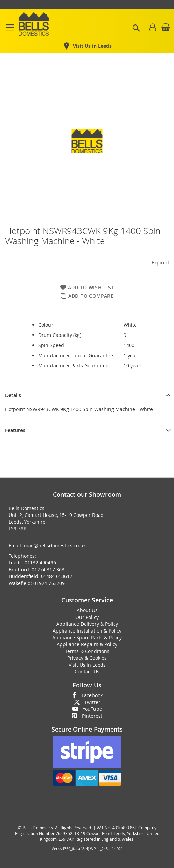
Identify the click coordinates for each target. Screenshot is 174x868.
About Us (87, 610)
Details (13, 395)
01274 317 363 (48, 569)
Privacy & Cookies (87, 658)
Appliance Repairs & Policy (87, 644)
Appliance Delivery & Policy (87, 624)
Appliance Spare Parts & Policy (87, 637)
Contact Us (87, 672)
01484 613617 (57, 576)
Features (15, 430)
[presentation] (87, 395)
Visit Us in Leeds (87, 665)
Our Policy (87, 617)
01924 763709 (49, 583)
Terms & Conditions (87, 651)
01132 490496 (40, 563)
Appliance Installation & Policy (87, 631)
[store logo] (34, 24)
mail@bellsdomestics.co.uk (55, 546)
